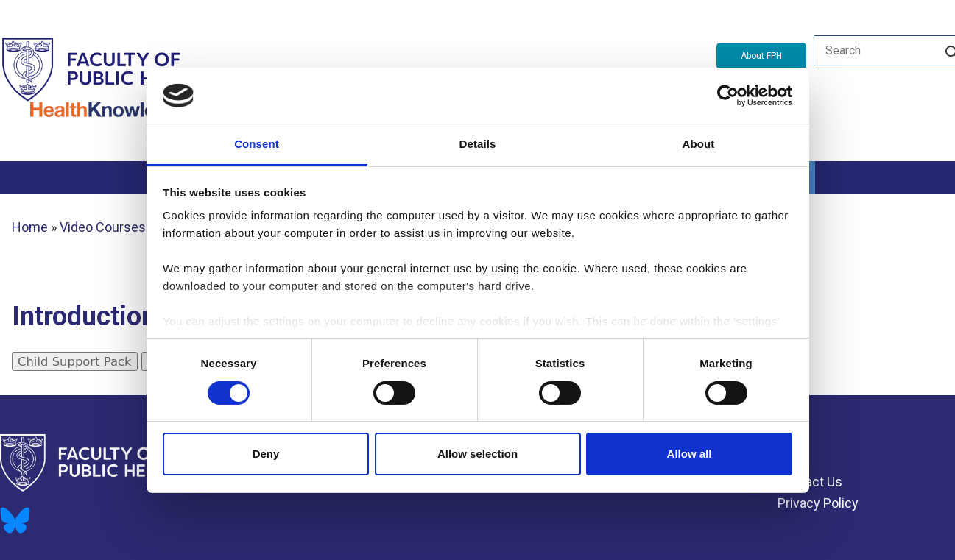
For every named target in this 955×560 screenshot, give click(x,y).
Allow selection (477, 454)
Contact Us (810, 482)
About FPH (761, 56)
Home (30, 227)
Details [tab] (478, 144)
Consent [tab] (257, 144)
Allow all (690, 454)
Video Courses (103, 227)
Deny (266, 454)
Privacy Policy (818, 503)
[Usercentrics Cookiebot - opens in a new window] (728, 96)
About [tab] (699, 144)
